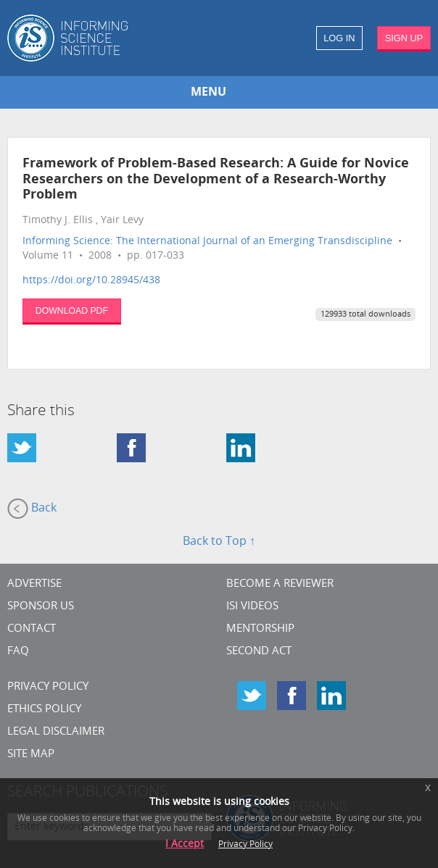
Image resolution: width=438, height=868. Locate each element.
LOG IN (339, 38)
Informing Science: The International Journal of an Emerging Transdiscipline (207, 242)
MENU (208, 93)
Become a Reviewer (280, 584)
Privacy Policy (48, 687)
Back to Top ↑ (219, 542)
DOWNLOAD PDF (72, 311)
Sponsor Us (41, 607)
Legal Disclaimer (56, 732)
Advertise (34, 584)
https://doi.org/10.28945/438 (91, 281)
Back (32, 509)
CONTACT (32, 629)
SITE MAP (31, 755)
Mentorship (260, 629)
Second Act (259, 652)
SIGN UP (404, 38)
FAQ (18, 652)
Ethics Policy (44, 710)
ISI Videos (252, 607)
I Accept (185, 844)
